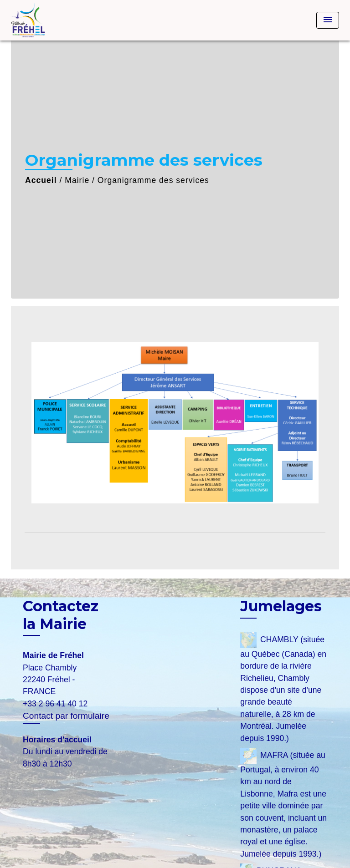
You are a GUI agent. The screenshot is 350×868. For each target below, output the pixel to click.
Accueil (41, 180)
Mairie (77, 180)
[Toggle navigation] (328, 20)
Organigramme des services (153, 180)
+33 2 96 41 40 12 (55, 704)
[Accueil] (45, 20)
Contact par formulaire (66, 716)
